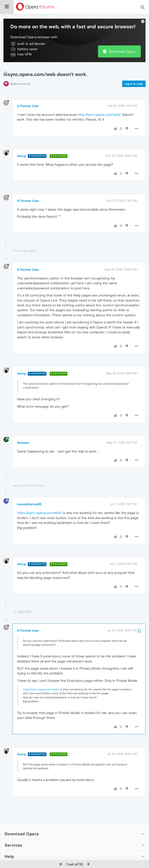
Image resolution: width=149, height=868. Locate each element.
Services (13, 836)
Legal (10, 859)
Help (9, 847)
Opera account (20, 75)
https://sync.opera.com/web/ (40, 504)
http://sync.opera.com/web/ (99, 106)
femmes (23, 434)
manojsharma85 (29, 495)
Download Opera (122, 42)
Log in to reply (134, 75)
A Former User (28, 97)
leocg (21, 147)
